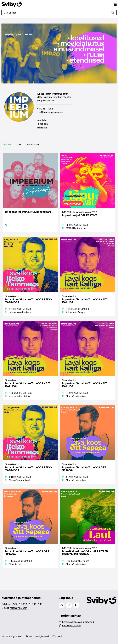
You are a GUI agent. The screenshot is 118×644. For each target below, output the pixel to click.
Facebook (42, 124)
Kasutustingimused (12, 636)
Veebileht (42, 120)
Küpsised (57, 636)
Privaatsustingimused (37, 636)
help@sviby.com (18, 608)
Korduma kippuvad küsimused (76, 622)
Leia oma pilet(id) (70, 625)
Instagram (42, 127)
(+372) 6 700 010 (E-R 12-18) (27, 604)
